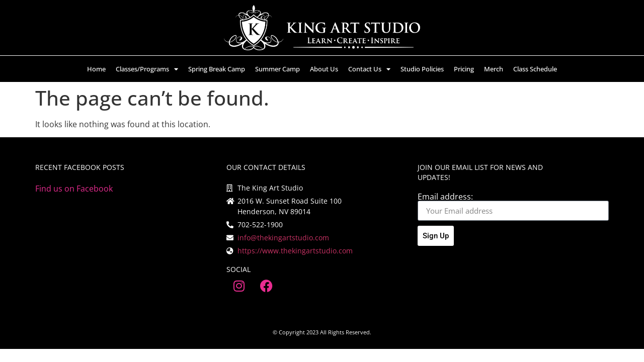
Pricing (464, 69)
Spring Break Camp (217, 69)
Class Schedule (535, 69)
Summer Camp (277, 69)
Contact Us (369, 69)
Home (96, 69)
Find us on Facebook (74, 189)
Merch (494, 69)
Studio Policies (422, 69)
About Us (324, 69)
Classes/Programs (147, 69)
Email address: (445, 197)
